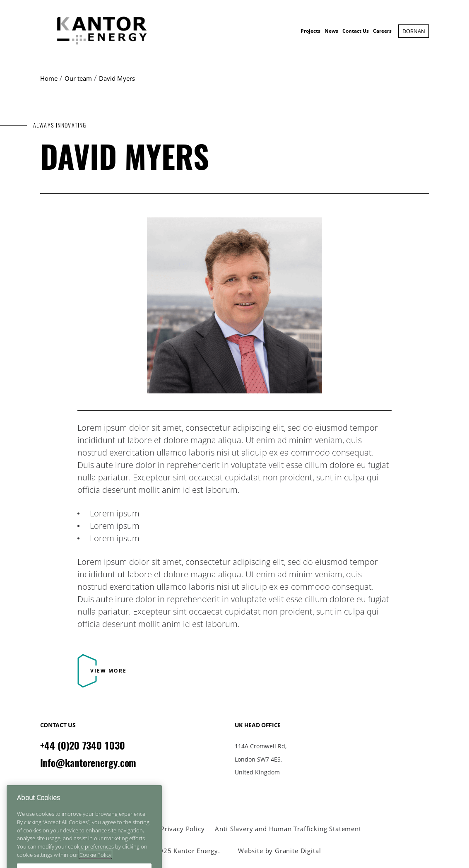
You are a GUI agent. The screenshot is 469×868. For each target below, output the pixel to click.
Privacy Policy (183, 829)
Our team (78, 78)
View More (108, 671)
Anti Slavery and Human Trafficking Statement (288, 829)
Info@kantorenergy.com (88, 763)
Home (49, 78)
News (331, 31)
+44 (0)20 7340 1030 (83, 745)
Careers (382, 31)
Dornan (414, 31)
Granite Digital (298, 851)
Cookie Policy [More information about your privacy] (95, 863)
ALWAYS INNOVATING (60, 125)
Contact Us (356, 31)
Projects (310, 31)
